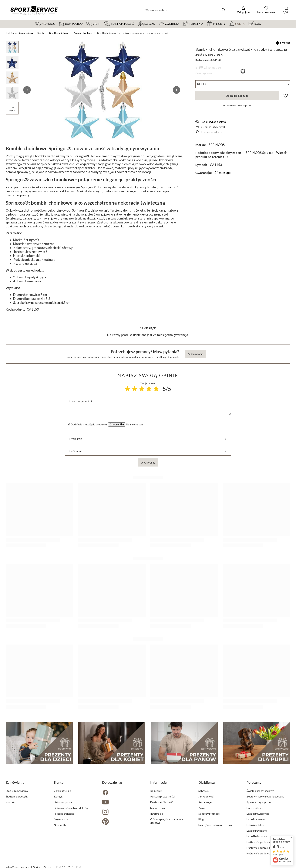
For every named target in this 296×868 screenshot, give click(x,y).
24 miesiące (223, 173)
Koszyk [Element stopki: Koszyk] (58, 796)
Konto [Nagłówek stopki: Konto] (59, 782)
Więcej (281, 153)
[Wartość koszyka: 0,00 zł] (287, 10)
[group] (102, 90)
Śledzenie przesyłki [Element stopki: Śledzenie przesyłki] (17, 796)
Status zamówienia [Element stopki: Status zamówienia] (17, 791)
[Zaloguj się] (243, 10)
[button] (27, 90)
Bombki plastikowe (83, 33)
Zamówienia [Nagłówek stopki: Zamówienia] (15, 782)
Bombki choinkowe (59, 33)
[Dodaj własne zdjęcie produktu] (134, 424)
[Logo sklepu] (34, 10)
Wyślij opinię (148, 462)
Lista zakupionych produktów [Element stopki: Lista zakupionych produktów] (71, 808)
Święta (41, 33)
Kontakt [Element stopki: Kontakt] (11, 802)
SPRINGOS (217, 145)
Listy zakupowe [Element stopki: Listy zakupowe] (63, 802)
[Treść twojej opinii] (148, 406)
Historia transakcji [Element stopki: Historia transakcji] (65, 814)
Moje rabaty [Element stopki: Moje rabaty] (61, 819)
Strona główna (26, 33)
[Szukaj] (223, 10)
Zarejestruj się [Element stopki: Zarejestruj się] (62, 791)
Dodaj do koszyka (237, 96)
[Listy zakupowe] (266, 10)
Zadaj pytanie (195, 354)
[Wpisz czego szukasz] (185, 10)
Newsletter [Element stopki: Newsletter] (61, 825)
